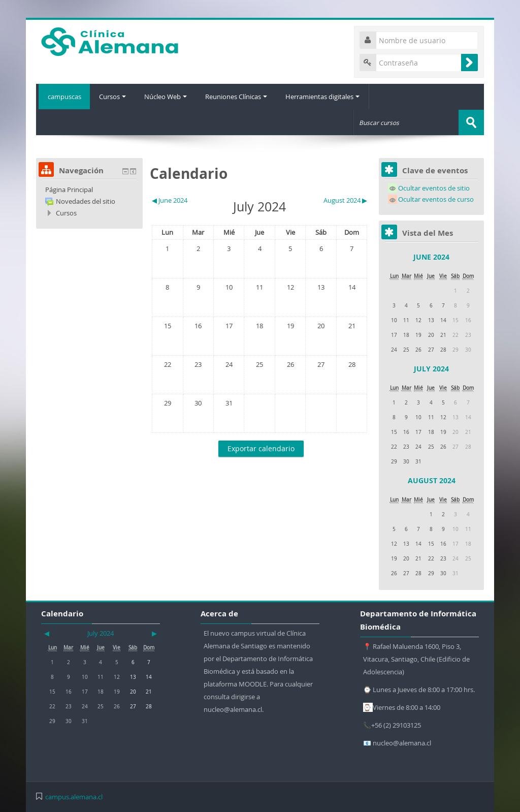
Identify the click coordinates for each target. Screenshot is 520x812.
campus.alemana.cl (74, 796)
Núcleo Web (167, 97)
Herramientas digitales (326, 97)
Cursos (113, 97)
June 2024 (431, 256)
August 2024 (432, 480)
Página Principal (69, 189)
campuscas (63, 97)
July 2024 (431, 368)
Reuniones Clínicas (239, 97)
